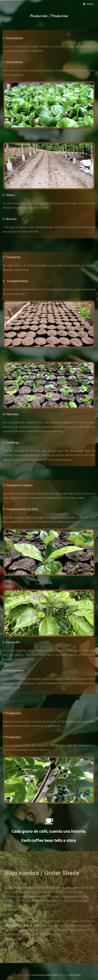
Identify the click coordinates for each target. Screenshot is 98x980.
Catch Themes (75, 975)
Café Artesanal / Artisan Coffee (45, 975)
